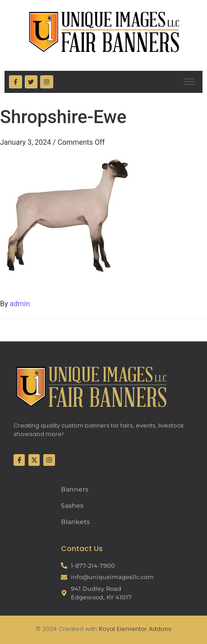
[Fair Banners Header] (104, 32)
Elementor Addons (143, 629)
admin (20, 304)
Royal (107, 629)
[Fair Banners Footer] (91, 386)
